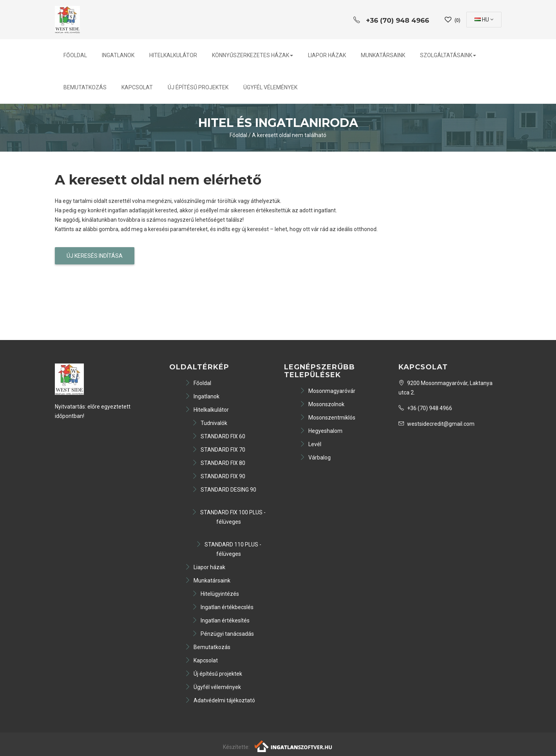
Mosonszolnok (322, 404)
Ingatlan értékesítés (221, 620)
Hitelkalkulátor (173, 55)
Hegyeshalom (321, 431)
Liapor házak (327, 55)
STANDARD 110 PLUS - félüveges (229, 549)
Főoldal (75, 55)
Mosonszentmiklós (328, 418)
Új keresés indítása (95, 256)
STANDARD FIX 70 (219, 450)
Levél (311, 444)
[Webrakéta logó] (294, 746)
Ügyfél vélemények (270, 87)
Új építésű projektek (198, 87)
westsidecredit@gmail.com (436, 424)
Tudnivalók (210, 423)
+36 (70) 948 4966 (425, 408)
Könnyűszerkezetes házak (253, 55)
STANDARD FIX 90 (219, 476)
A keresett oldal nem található (289, 135)
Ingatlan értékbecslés (223, 607)
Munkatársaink (383, 55)
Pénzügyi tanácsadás (223, 634)
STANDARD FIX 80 (219, 463)
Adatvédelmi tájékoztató (220, 700)
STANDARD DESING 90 (224, 490)
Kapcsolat (137, 87)
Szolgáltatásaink (448, 55)
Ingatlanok (118, 55)
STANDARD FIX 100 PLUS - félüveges (229, 517)
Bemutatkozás (85, 87)
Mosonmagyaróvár (328, 391)
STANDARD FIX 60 (219, 436)
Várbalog (315, 458)
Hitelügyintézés (216, 594)
